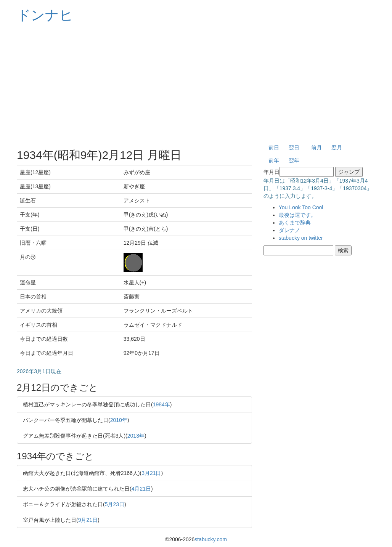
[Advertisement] (196, 84)
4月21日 (141, 489)
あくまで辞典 (295, 223)
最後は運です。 (297, 215)
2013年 (136, 436)
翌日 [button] (294, 148)
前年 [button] (274, 160)
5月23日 (115, 504)
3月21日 (151, 473)
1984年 (161, 404)
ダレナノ (289, 230)
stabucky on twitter (301, 238)
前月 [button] (316, 148)
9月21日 (88, 520)
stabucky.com (211, 539)
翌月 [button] (337, 148)
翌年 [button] (294, 160)
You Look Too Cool (301, 207)
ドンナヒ (45, 15)
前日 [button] (274, 148)
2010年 (119, 420)
